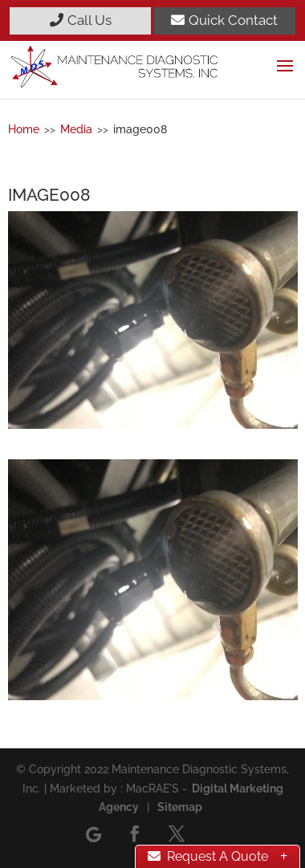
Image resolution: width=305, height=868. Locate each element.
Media (76, 129)
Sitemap (180, 807)
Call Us (81, 20)
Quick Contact (224, 20)
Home (24, 129)
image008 (140, 129)
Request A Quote (208, 856)
